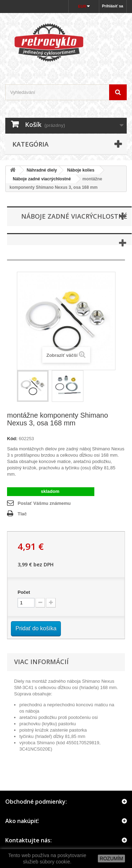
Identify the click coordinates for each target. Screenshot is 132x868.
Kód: (12, 439)
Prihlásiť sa (113, 6)
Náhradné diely (42, 170)
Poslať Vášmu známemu (44, 503)
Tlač (22, 514)
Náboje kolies (81, 170)
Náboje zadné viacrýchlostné (39, 179)
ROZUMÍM (111, 859)
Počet (24, 592)
